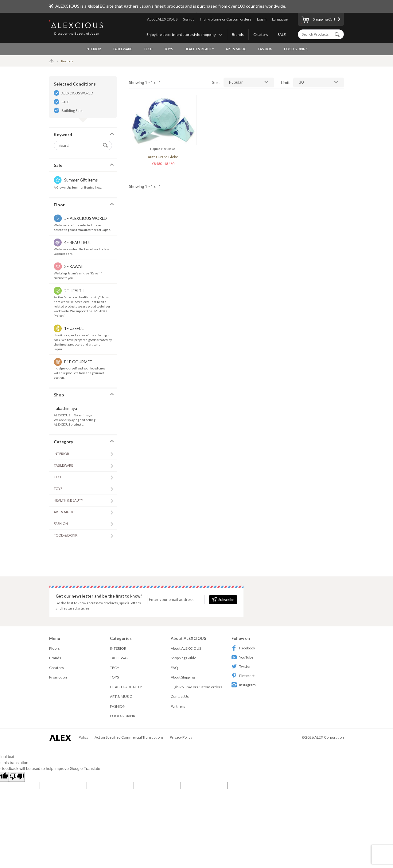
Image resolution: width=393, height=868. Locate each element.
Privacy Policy (181, 737)
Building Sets (72, 111)
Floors (54, 648)
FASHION (265, 49)
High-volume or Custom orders (226, 19)
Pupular (236, 82)
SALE (282, 34)
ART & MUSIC (236, 49)
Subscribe (223, 599)
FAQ (174, 668)
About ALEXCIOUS (162, 19)
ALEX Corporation (329, 737)
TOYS (169, 49)
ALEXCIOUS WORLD (77, 93)
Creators (261, 34)
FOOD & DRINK (296, 49)
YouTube (242, 657)
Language (280, 19)
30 (301, 82)
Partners (178, 706)
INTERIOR (93, 49)
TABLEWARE (122, 49)
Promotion (58, 677)
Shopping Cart (318, 20)
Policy (84, 737)
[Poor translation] (17, 777)
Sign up (189, 19)
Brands (238, 34)
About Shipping (183, 677)
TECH (148, 49)
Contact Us (180, 696)
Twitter (241, 666)
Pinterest (243, 676)
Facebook (243, 648)
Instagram (244, 685)
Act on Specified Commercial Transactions (129, 737)
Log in (262, 19)
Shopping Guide (183, 658)
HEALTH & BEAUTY (199, 49)
